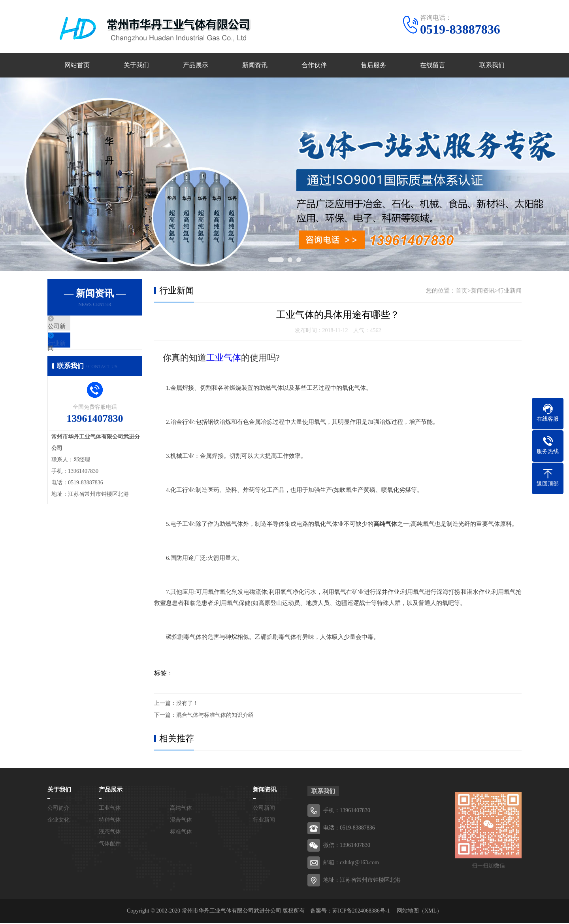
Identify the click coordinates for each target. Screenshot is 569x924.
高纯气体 (181, 809)
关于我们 (136, 66)
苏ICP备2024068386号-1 (361, 912)
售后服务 (373, 66)
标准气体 (181, 833)
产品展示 (196, 66)
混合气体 (181, 821)
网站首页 (77, 66)
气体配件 (110, 845)
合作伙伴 (314, 66)
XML (431, 912)
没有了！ (187, 704)
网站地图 (408, 912)
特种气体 (110, 821)
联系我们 (492, 66)
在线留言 (433, 66)
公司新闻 (78, 329)
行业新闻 (78, 352)
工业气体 (224, 359)
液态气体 (110, 833)
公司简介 (58, 809)
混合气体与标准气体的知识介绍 (215, 716)
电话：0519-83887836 (349, 829)
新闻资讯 (255, 66)
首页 (462, 292)
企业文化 (58, 821)
